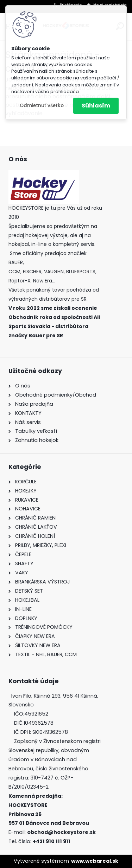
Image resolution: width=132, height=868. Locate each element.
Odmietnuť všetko (42, 106)
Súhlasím (96, 106)
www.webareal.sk (95, 861)
